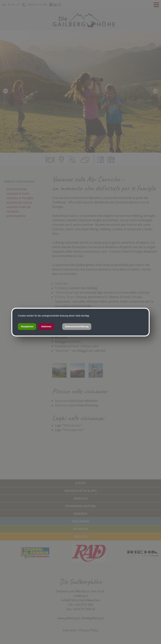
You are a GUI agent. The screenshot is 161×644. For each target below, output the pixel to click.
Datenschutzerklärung (77, 327)
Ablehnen (46, 327)
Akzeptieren (27, 327)
